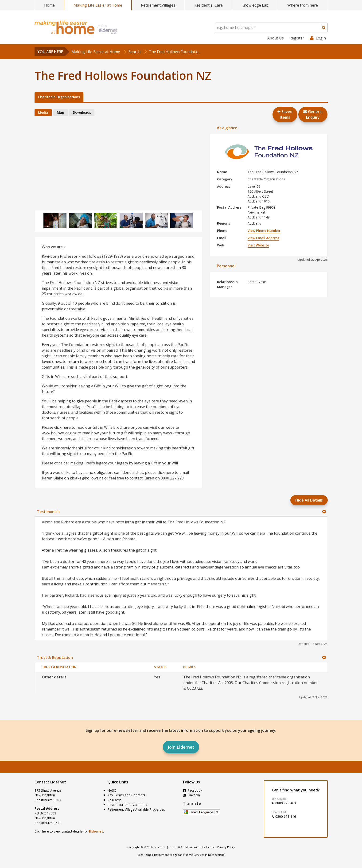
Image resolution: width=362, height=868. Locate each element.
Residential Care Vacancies (127, 805)
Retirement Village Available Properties (136, 809)
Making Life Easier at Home (98, 5)
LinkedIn (191, 795)
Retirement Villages (158, 5)
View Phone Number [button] (264, 231)
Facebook (193, 790)
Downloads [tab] (82, 112)
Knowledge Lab (255, 5)
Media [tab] (43, 112)
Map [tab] (60, 112)
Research (114, 800)
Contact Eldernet (50, 782)
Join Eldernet (181, 747)
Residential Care (208, 5)
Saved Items (285, 114)
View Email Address (263, 238)
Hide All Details (309, 500)
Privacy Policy (226, 847)
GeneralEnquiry (313, 114)
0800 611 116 (284, 816)
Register (297, 38)
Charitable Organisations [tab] (59, 97)
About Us (276, 38)
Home (49, 5)
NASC (112, 790)
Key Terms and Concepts (126, 795)
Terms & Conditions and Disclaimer (192, 847)
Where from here (303, 5)
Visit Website (258, 245)
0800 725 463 (284, 803)
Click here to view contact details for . (69, 831)
